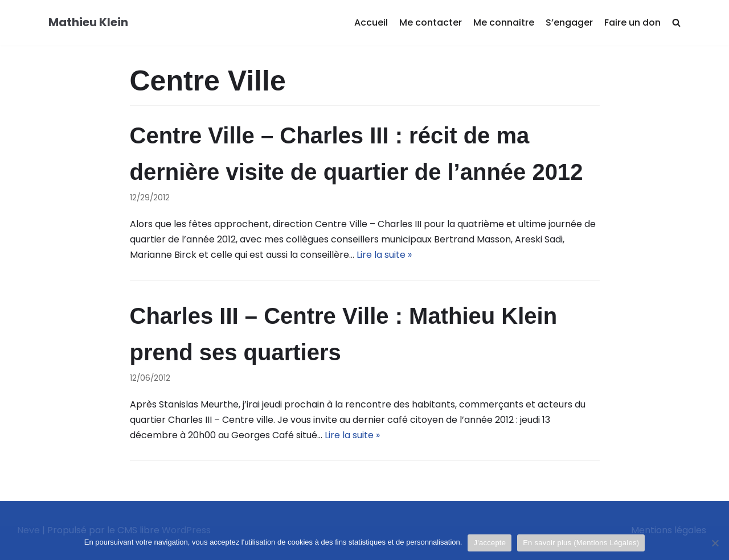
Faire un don (632, 22)
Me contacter (431, 22)
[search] (676, 23)
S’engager (569, 22)
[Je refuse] (715, 543)
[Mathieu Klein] (88, 23)
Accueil (371, 22)
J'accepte (490, 543)
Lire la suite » (384, 255)
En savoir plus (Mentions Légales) (581, 543)
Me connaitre (504, 22)
